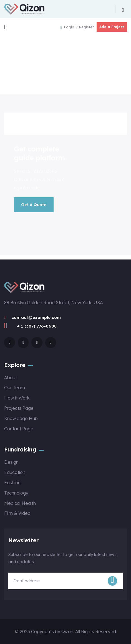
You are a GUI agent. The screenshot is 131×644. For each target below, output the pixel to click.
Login (70, 27)
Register (86, 27)
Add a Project (112, 27)
